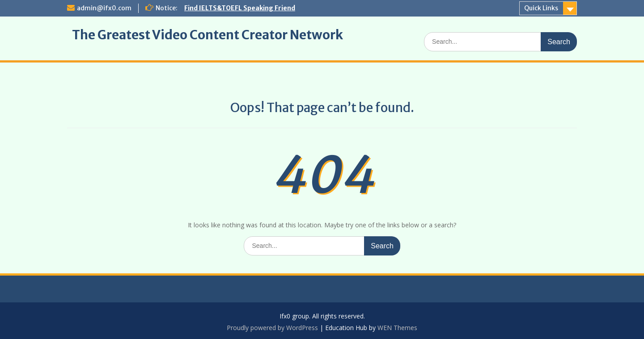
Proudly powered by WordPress (272, 328)
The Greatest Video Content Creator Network (208, 35)
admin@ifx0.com (104, 8)
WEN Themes (397, 328)
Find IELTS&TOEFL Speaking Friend (240, 8)
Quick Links (541, 8)
